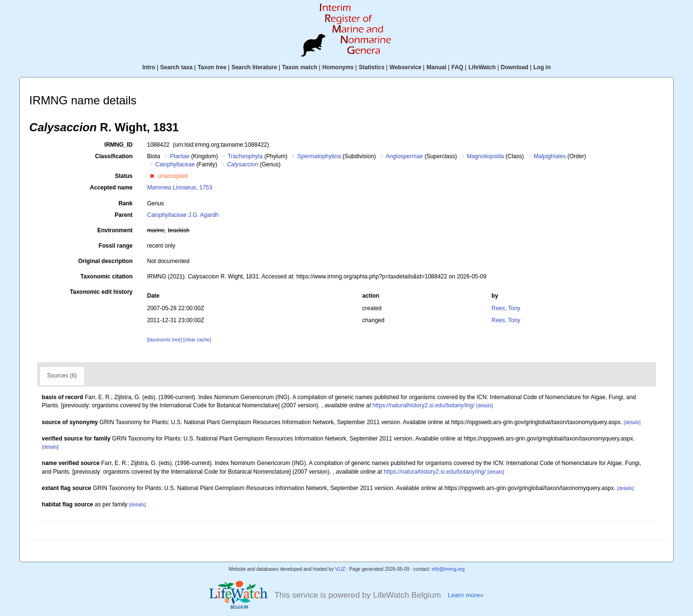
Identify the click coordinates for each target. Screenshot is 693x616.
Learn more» (465, 595)
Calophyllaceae (175, 164)
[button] (152, 176)
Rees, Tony (506, 308)
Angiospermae (404, 156)
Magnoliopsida (485, 156)
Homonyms (338, 67)
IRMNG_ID (119, 145)
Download (515, 67)
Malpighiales (550, 156)
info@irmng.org (448, 569)
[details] (484, 406)
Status (124, 176)
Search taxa (176, 67)
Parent (123, 215)
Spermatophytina (319, 156)
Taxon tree (212, 67)
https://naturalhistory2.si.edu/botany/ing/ (423, 405)
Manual (436, 67)
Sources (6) (62, 376)
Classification (114, 156)
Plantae (180, 156)
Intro (149, 67)
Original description (105, 261)
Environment (115, 230)
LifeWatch (482, 67)
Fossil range (116, 246)
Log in (542, 67)
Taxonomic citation (106, 277)
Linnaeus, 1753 (180, 188)
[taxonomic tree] (165, 340)
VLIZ (340, 569)
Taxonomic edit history (101, 292)
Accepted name (111, 188)
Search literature (254, 67)
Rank (125, 203)
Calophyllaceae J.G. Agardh (183, 215)
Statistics (371, 67)
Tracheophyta (245, 156)
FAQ (457, 67)
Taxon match (300, 67)
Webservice (405, 67)
